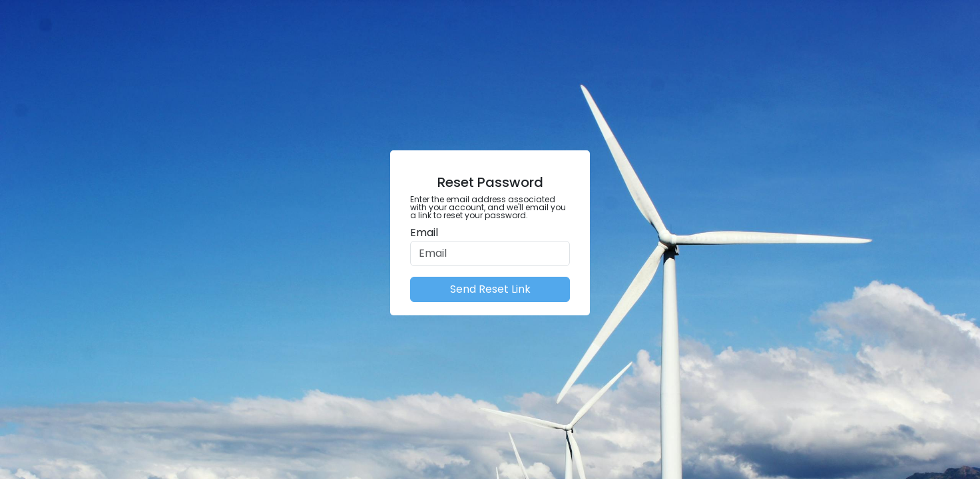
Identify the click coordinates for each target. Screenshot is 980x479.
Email (424, 233)
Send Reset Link (490, 289)
